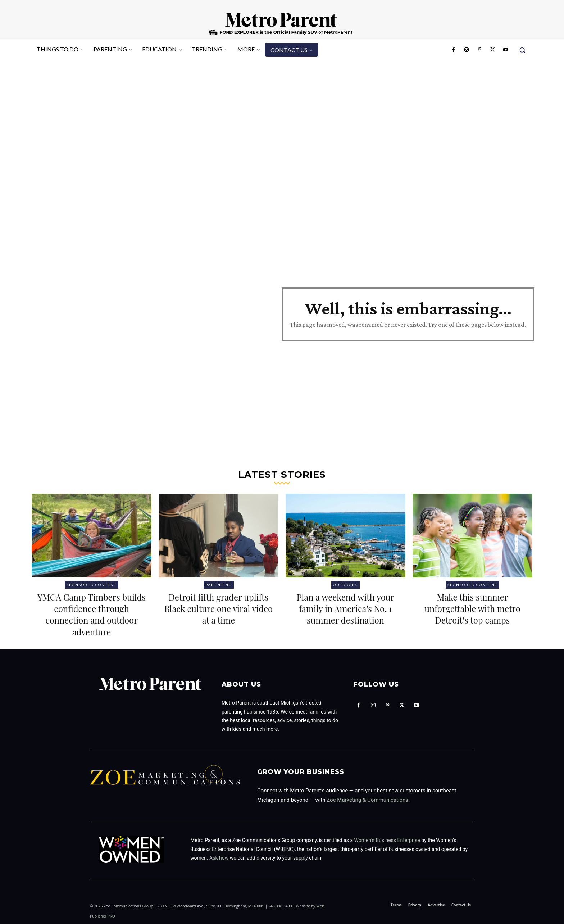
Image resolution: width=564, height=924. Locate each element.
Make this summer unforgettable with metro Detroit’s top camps (473, 614)
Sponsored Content (92, 585)
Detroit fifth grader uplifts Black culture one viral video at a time (219, 608)
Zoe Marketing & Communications (367, 800)
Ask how (219, 858)
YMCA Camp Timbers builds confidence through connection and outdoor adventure (91, 614)
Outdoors (345, 585)
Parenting (219, 585)
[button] (522, 50)
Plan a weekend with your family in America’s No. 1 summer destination (345, 614)
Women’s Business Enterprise (387, 840)
